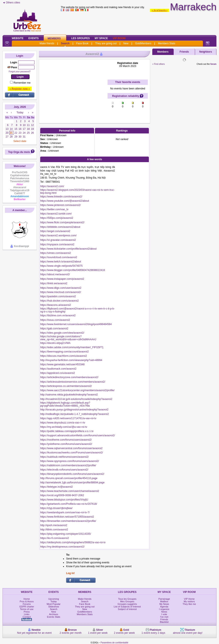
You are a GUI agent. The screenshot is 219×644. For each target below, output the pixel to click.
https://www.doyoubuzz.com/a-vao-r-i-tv (63, 423)
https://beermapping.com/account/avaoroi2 (64, 352)
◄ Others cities (11, 3)
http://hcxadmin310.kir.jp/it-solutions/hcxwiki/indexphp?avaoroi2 (76, 399)
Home (27, 599)
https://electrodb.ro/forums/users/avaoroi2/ (64, 470)
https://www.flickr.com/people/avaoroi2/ (62, 222)
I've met (164, 617)
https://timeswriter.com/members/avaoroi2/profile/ (68, 521)
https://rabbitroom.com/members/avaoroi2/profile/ (68, 465)
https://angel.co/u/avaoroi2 (55, 231)
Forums (27, 604)
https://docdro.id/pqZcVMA (55, 343)
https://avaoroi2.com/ (52, 186)
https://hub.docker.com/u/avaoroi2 (59, 301)
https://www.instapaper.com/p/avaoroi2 (62, 279)
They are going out (106, 43)
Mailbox (164, 601)
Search (65, 43)
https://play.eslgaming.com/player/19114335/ (66, 534)
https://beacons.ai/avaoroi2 (55, 305)
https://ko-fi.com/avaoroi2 (55, 538)
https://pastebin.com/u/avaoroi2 (58, 296)
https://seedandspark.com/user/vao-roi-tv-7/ (65, 512)
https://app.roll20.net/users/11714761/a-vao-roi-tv (68, 418)
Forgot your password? (20, 72)
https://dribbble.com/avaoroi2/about (60, 227)
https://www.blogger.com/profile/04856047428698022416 (73, 270)
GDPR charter (27, 607)
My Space (101, 38)
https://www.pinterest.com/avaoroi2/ (60, 205)
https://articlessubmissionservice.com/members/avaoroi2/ (73, 382)
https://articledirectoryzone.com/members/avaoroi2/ (69, 377)
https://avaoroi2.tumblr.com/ (56, 214)
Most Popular (54, 604)
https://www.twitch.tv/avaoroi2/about (61, 262)
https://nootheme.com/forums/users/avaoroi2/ (66, 440)
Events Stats (54, 617)
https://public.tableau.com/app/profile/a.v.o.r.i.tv (67, 431)
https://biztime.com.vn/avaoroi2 (58, 315)
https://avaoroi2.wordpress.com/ (58, 235)
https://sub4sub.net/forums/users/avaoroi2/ (64, 457)
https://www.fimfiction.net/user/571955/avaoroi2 (67, 517)
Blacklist (164, 622)
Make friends (47, 43)
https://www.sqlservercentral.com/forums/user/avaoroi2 (71, 448)
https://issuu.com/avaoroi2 (55, 320)
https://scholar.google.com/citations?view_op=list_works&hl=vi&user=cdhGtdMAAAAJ (68, 338)
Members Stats (167, 43)
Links (27, 614)
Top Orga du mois (19, 152)
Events (34, 38)
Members (54, 38)
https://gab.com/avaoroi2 (54, 329)
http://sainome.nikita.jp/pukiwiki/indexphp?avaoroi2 (69, 395)
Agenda (164, 607)
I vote (164, 614)
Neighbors (206, 52)
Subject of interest (127, 609)
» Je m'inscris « (160, 10)
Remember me (22, 83)
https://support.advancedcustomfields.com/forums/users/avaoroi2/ (78, 435)
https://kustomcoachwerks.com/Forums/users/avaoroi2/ (72, 453)
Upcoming (54, 599)
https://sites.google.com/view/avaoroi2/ (62, 333)
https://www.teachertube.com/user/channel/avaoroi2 (70, 491)
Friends (184, 52)
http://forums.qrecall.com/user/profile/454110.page (69, 478)
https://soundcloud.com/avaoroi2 (59, 257)
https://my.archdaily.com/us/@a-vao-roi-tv (64, 427)
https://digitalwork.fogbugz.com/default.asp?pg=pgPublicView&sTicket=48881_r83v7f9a (65, 404)
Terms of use (27, 609)
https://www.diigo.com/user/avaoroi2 (61, 288)
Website (18, 38)
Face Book (82, 43)
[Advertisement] (139, 22)
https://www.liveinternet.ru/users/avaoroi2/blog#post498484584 (76, 324)
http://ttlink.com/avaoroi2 (54, 530)
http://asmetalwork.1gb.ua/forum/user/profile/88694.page (72, 483)
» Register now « (20, 89)
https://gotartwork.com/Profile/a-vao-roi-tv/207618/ (69, 504)
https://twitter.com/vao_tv (54, 209)
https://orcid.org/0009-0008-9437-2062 (62, 495)
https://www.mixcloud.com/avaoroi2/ (61, 292)
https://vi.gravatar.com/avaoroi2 (58, 240)
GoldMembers (143, 43)
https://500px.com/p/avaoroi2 (57, 218)
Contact (27, 617)
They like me (189, 604)
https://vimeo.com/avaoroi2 (55, 253)
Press (27, 612)
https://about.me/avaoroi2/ (55, 274)
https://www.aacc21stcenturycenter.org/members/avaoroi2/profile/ (77, 390)
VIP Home (189, 599)
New (126, 43)
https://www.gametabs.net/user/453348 (62, 364)
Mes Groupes (127, 601)
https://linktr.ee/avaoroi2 (54, 283)
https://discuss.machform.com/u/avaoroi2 (64, 356)
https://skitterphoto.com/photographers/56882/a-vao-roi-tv (73, 542)
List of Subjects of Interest (127, 607)
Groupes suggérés (127, 604)
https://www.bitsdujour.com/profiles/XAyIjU (64, 500)
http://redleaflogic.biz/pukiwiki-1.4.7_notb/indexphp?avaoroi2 (75, 414)
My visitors (189, 601)
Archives (54, 614)
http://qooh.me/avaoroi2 (54, 525)
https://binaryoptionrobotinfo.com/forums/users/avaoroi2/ (72, 474)
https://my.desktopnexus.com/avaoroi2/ (62, 547)
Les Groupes (81, 38)
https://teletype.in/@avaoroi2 (56, 487)
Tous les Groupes (127, 599)
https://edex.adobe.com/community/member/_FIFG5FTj (72, 347)
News (164, 612)
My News (164, 604)
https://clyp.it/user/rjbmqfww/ (56, 508)
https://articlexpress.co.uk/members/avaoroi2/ (66, 386)
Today (54, 601)
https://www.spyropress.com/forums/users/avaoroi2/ (70, 461)
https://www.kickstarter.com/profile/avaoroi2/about (68, 249)
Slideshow (54, 607)
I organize (164, 609)
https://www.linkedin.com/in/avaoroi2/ (61, 197)
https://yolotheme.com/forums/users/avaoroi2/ (66, 444)
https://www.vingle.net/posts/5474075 (61, 266)
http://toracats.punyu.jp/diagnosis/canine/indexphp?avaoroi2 (74, 410)
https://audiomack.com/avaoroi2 (58, 369)
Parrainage (164, 599)
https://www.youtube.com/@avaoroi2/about (65, 201)
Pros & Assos (27, 601)
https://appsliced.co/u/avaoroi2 (58, 373)
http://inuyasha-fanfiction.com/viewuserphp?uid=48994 (71, 360)
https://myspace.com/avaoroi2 (57, 244)
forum (213, 64)
